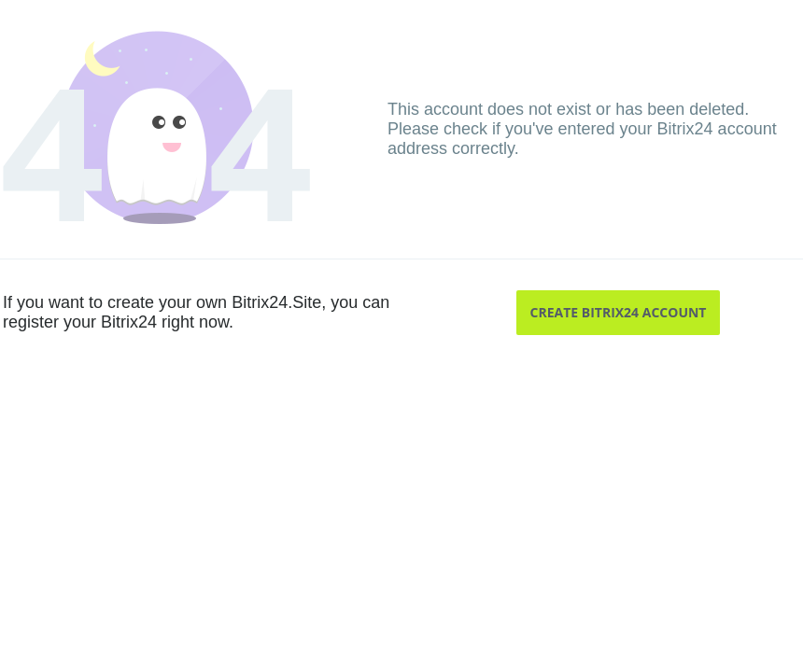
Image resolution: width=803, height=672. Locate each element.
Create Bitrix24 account (619, 312)
